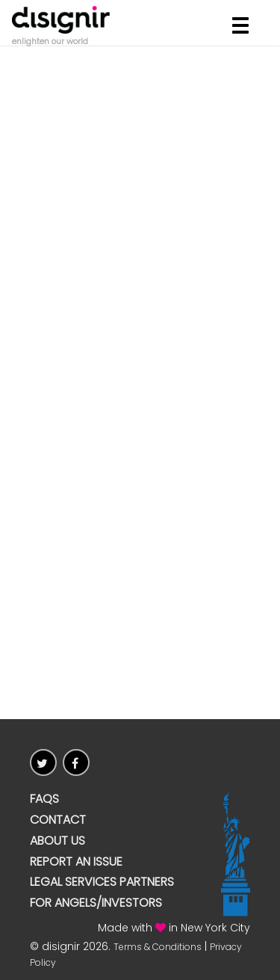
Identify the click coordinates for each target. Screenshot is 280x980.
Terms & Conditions (158, 947)
